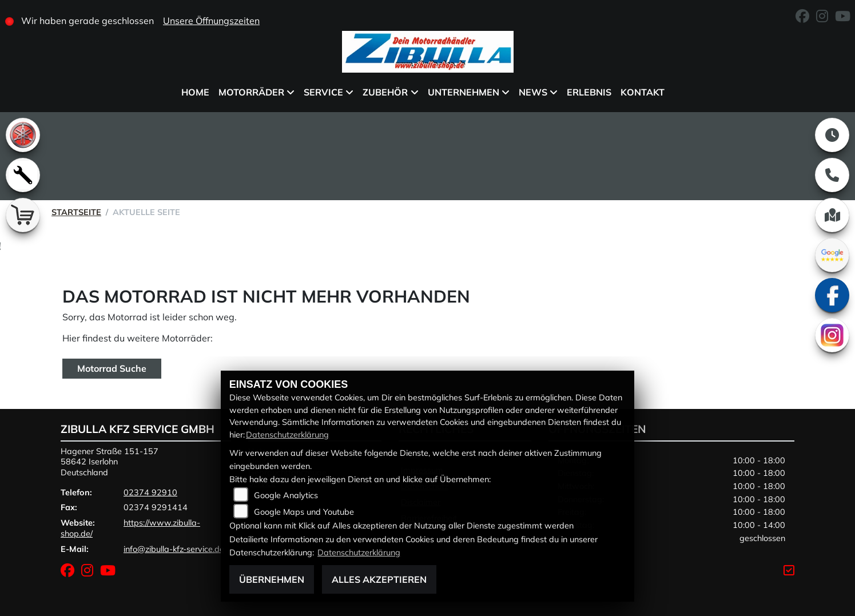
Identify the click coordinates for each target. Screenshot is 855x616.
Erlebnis (589, 92)
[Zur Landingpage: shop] (23, 215)
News (533, 92)
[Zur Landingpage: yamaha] (23, 135)
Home (195, 92)
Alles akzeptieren (379, 579)
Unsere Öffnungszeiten (211, 21)
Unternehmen (464, 92)
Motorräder (251, 92)
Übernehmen (272, 579)
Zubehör (385, 92)
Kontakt (643, 92)
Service (323, 92)
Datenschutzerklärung (287, 435)
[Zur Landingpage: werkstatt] (23, 175)
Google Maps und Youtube (304, 512)
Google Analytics (286, 495)
